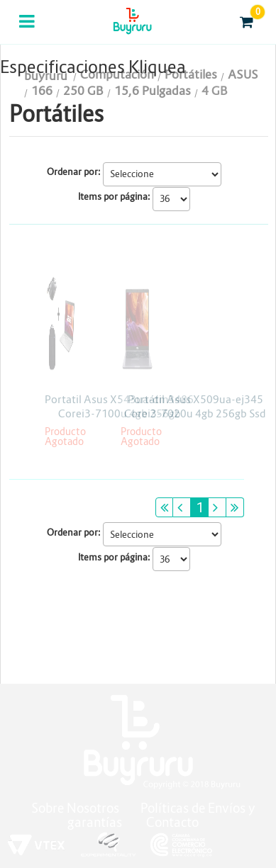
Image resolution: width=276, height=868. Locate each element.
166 (42, 91)
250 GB (83, 91)
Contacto (172, 822)
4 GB (215, 91)
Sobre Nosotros (75, 808)
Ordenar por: (74, 172)
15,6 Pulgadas (153, 91)
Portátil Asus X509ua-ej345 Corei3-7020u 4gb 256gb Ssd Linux (195, 413)
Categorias (28, 30)
